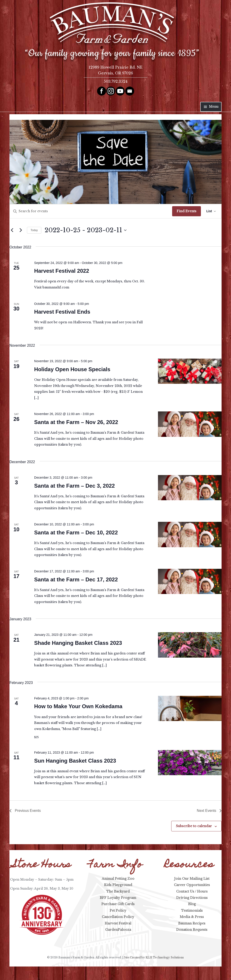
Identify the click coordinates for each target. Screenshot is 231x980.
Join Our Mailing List (192, 879)
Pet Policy (118, 911)
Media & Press (192, 917)
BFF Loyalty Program (118, 898)
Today (34, 230)
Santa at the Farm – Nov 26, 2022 (76, 422)
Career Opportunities (192, 885)
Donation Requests (192, 930)
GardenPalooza (118, 930)
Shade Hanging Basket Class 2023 (78, 643)
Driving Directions (192, 898)
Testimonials (192, 911)
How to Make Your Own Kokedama (78, 706)
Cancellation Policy (118, 917)
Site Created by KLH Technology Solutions (154, 957)
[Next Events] (21, 230)
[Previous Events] (12, 230)
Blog (192, 904)
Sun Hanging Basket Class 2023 (75, 761)
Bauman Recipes (192, 923)
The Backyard (118, 891)
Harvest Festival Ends (62, 312)
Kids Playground (118, 885)
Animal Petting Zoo (118, 879)
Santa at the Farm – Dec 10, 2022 (76, 532)
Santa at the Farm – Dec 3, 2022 (74, 486)
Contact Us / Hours (192, 891)
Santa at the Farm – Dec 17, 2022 (76, 579)
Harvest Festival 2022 (62, 271)
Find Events (187, 211)
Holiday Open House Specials (72, 369)
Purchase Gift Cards (118, 904)
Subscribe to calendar (194, 826)
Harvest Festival (118, 923)
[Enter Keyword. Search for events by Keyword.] (91, 211)
